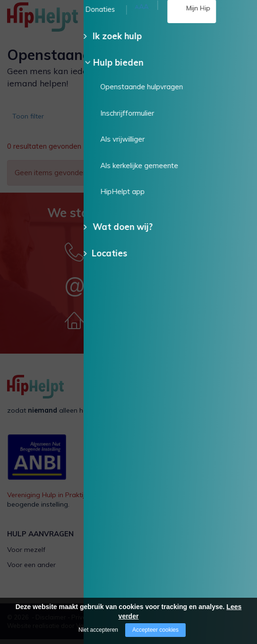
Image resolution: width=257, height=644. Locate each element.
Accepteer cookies (155, 630)
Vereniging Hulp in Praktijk (47, 500)
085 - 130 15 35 (141, 27)
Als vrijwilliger (157, 554)
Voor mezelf (26, 554)
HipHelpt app (156, 584)
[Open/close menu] (243, 18)
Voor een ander (31, 569)
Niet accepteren (98, 630)
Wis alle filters (212, 152)
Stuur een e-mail (133, 290)
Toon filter (31, 119)
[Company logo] (54, 21)
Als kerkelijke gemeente (172, 569)
